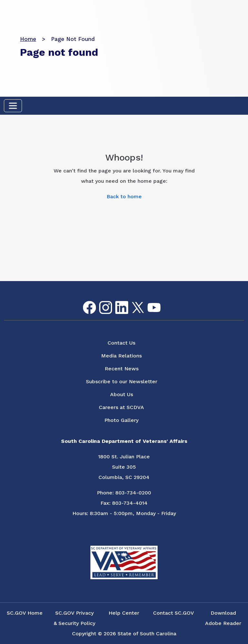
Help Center (124, 613)
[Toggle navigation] (13, 106)
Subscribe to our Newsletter (122, 381)
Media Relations (121, 356)
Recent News (122, 369)
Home (28, 39)
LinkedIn (116, 301)
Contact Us (121, 343)
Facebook (84, 301)
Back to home (124, 196)
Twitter (132, 302)
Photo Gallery (121, 420)
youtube (149, 303)
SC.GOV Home (25, 613)
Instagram (100, 301)
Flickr (164, 305)
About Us (122, 394)
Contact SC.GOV (174, 613)
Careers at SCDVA (121, 407)
